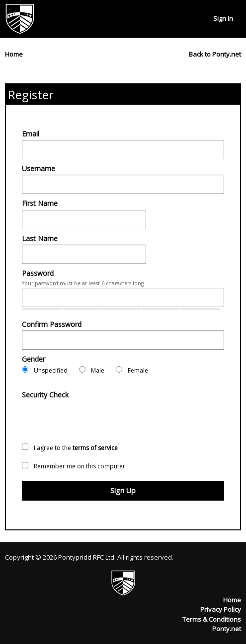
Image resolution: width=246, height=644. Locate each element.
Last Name (40, 238)
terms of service (95, 448)
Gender (34, 359)
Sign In (223, 18)
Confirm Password (52, 324)
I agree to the (70, 448)
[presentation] (97, 420)
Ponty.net (227, 629)
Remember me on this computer (74, 466)
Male (92, 370)
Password (38, 273)
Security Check (45, 395)
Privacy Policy (221, 609)
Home (232, 600)
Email (31, 134)
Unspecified (45, 370)
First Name (40, 203)
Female (132, 370)
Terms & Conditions (212, 619)
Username (39, 168)
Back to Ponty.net (215, 54)
